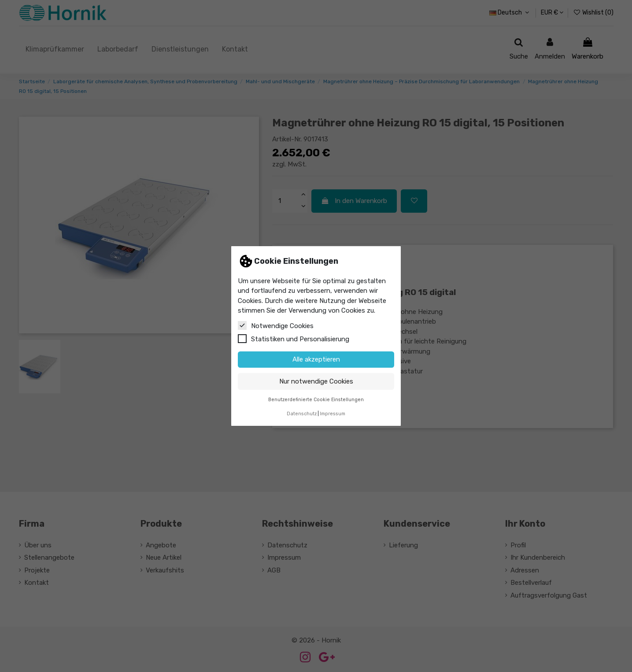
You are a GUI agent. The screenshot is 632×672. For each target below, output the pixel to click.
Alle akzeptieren (316, 359)
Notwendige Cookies (276, 325)
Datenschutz (302, 414)
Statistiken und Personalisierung (294, 339)
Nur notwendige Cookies (316, 381)
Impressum (333, 414)
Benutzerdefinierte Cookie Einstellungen (316, 400)
